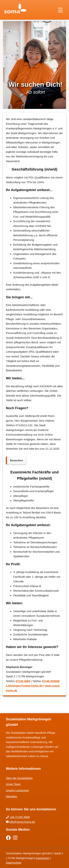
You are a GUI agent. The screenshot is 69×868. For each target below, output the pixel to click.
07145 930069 (51, 681)
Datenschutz (14, 863)
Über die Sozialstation (19, 778)
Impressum (43, 858)
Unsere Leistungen (17, 790)
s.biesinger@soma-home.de (24, 686)
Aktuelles (11, 796)
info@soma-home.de (22, 822)
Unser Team (13, 784)
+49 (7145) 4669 (20, 817)
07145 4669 (23, 681)
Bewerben (17, 460)
